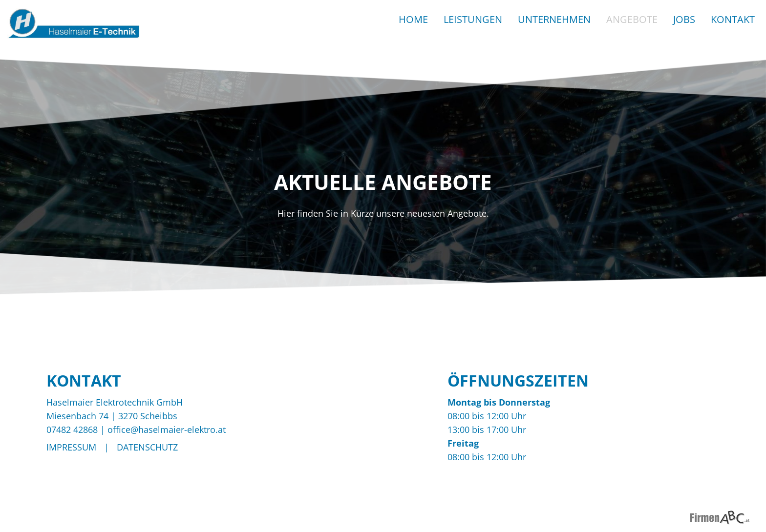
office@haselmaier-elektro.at (167, 430)
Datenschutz (147, 447)
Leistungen (473, 19)
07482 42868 (72, 430)
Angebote (632, 19)
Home (413, 19)
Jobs (684, 19)
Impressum (71, 447)
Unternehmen (554, 19)
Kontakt (733, 19)
